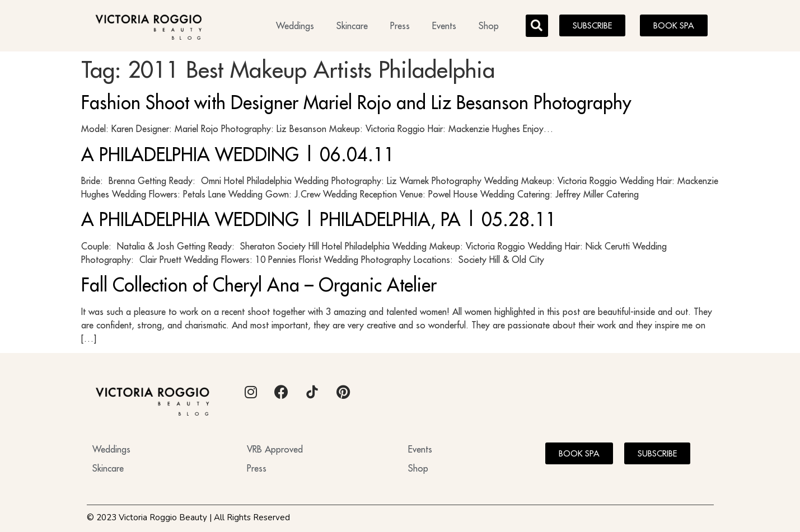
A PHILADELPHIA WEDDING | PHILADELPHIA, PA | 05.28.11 (319, 219)
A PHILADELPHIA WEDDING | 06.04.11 (238, 154)
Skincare (352, 26)
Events (444, 26)
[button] (537, 26)
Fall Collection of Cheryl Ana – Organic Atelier (259, 285)
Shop (489, 26)
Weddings (295, 26)
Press (400, 26)
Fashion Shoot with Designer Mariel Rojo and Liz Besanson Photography (356, 102)
